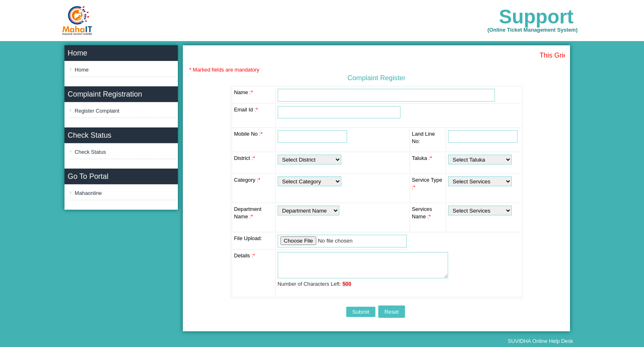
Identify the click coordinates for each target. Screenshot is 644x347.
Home (82, 70)
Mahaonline (88, 193)
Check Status (90, 152)
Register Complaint (97, 111)
